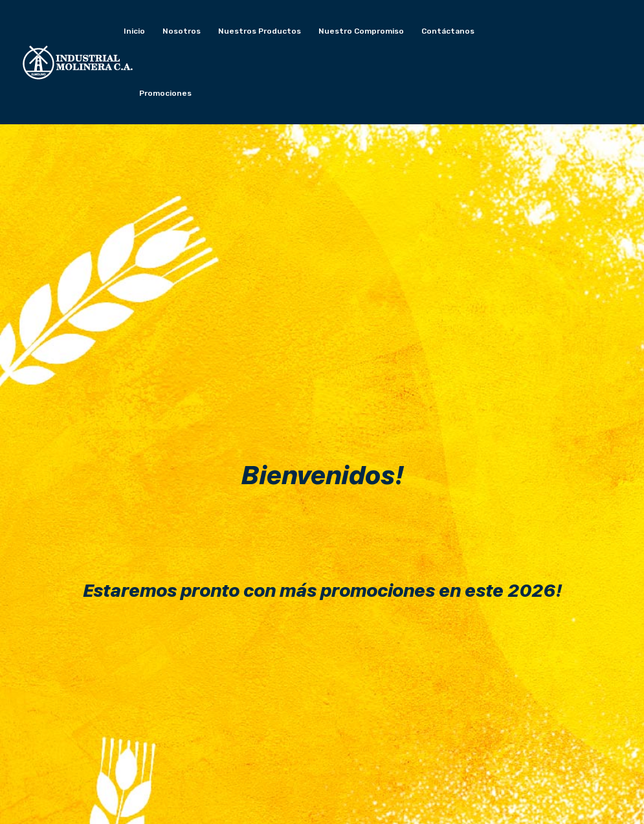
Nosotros (182, 31)
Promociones (165, 93)
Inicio (134, 31)
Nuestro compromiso (361, 31)
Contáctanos (448, 31)
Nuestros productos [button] (260, 31)
